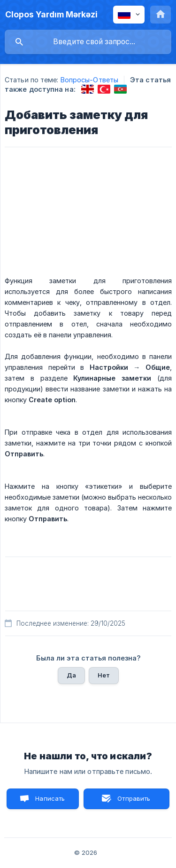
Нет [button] (104, 675)
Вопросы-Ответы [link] (89, 80)
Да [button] (71, 675)
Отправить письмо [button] (133, 802)
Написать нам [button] (50, 802)
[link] (88, 89)
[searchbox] (88, 42)
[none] (51, 15)
